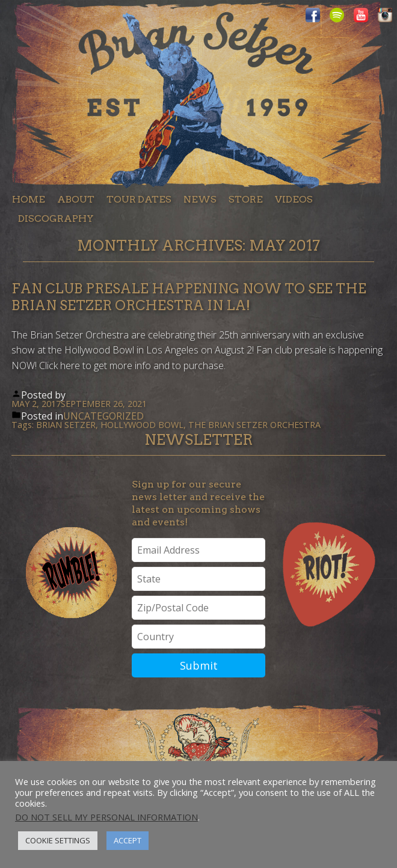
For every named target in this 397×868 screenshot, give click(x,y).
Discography (56, 219)
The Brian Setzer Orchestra (254, 425)
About (76, 199)
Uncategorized (103, 416)
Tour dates (139, 199)
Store (246, 199)
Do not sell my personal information (106, 817)
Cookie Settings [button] (58, 840)
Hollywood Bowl (142, 425)
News (200, 199)
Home (29, 199)
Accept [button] (128, 840)
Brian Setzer (66, 425)
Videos (294, 199)
